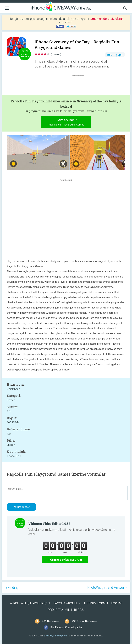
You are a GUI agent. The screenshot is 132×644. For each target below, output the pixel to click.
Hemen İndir (66, 122)
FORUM (116, 603)
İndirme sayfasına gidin (65, 559)
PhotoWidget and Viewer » (107, 588)
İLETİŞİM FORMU (96, 603)
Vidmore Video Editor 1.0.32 (49, 524)
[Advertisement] (80, 86)
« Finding (12, 588)
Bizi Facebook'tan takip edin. (66, 627)
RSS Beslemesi (50, 621)
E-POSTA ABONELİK (67, 603)
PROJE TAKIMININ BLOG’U (66, 610)
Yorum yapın (115, 55)
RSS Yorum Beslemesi (84, 621)
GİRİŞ (14, 603)
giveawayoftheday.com (55, 636)
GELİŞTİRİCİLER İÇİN (36, 603)
